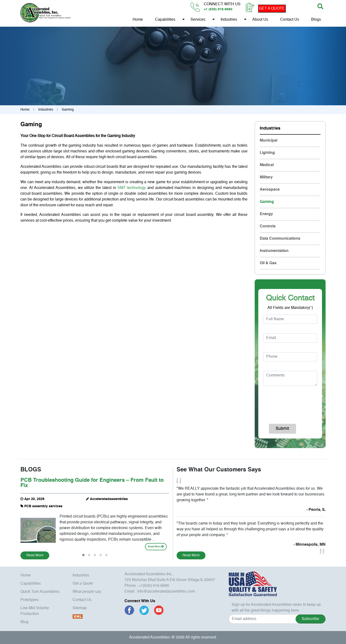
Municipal (269, 141)
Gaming (267, 202)
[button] (83, 555)
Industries (229, 20)
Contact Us (289, 20)
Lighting (267, 153)
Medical (267, 165)
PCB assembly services (43, 506)
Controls (268, 226)
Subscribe (310, 619)
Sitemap (80, 608)
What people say (87, 592)
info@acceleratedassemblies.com (166, 592)
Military (266, 177)
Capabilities (165, 20)
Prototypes (30, 600)
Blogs (316, 20)
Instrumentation (274, 251)
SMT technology (132, 188)
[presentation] (295, 403)
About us (260, 20)
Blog (24, 622)
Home (138, 20)
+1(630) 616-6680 (154, 586)
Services (198, 20)
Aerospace (270, 190)
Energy (266, 214)
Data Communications (280, 239)
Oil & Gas (268, 263)
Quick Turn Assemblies (40, 592)
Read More (156, 547)
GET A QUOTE (272, 9)
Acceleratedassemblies (109, 499)
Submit (282, 429)
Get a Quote (83, 584)
